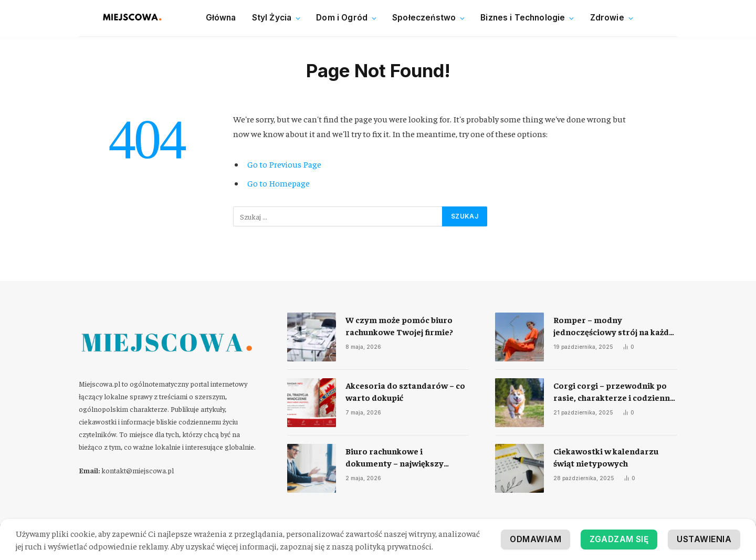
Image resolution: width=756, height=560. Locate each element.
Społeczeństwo (424, 18)
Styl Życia (272, 18)
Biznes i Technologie (523, 18)
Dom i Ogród (342, 18)
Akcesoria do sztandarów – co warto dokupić (405, 391)
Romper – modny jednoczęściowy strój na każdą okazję (613, 326)
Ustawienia (623, 540)
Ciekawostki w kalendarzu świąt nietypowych (606, 457)
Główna (221, 18)
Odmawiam (705, 540)
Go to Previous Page (284, 164)
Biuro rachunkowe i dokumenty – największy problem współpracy (395, 457)
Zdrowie (607, 18)
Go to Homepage (279, 183)
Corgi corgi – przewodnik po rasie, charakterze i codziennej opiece (615, 392)
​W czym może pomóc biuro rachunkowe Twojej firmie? (399, 325)
